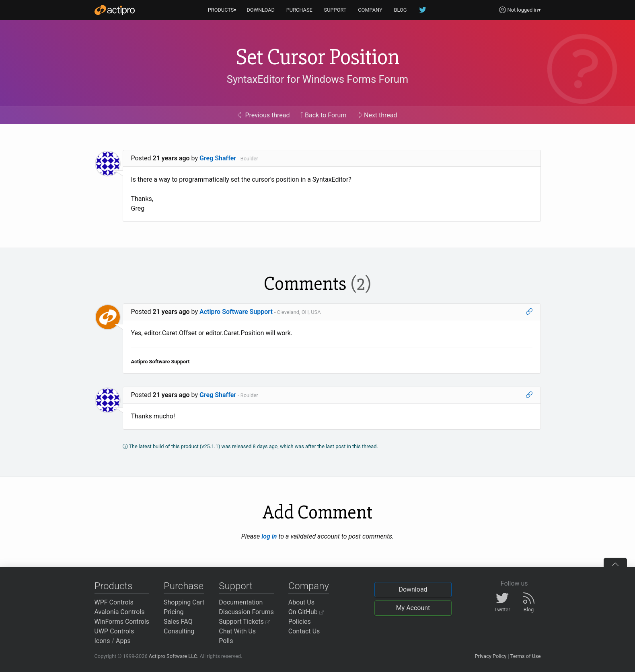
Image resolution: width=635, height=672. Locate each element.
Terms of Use (526, 656)
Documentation (241, 602)
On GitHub (306, 612)
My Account (413, 608)
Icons (102, 641)
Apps (123, 641)
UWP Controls (114, 631)
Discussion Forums (246, 612)
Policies (300, 622)
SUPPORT (335, 10)
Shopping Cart (184, 602)
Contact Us (304, 631)
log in (269, 536)
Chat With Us (237, 631)
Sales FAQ (178, 622)
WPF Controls (114, 602)
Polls (226, 641)
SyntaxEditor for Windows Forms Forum (317, 79)
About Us (301, 602)
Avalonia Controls (120, 612)
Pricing (174, 612)
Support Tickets (244, 622)
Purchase (184, 586)
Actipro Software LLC (173, 656)
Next (377, 115)
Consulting (179, 631)
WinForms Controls (122, 622)
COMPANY (370, 10)
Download (413, 589)
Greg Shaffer (218, 158)
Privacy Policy (490, 656)
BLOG (401, 10)
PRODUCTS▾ (222, 10)
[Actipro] (115, 10)
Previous (264, 115)
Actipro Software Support (236, 312)
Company (309, 586)
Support (236, 586)
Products (114, 586)
